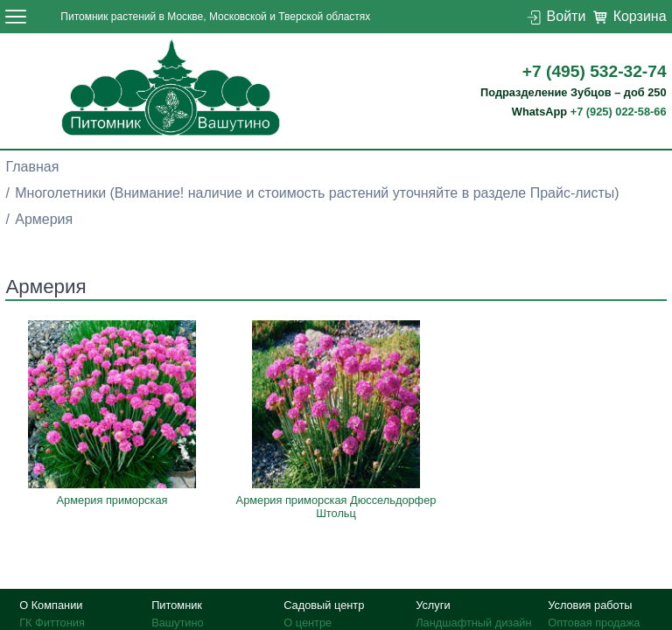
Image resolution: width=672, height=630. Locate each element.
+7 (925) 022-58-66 (619, 112)
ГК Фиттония (52, 623)
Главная (32, 167)
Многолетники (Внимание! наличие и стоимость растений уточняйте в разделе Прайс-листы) (317, 193)
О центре (308, 623)
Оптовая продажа (594, 623)
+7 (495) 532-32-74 (595, 71)
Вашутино (178, 623)
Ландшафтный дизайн (473, 623)
